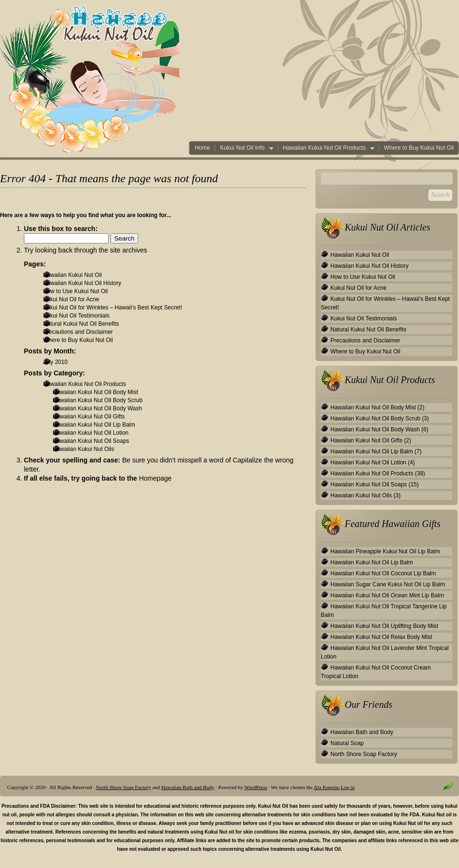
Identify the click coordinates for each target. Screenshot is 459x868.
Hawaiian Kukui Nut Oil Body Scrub (98, 400)
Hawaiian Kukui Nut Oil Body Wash (97, 408)
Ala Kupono (327, 787)
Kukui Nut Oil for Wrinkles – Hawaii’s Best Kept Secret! (113, 308)
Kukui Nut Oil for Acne (71, 299)
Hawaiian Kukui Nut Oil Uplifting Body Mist (384, 626)
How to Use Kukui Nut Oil (75, 291)
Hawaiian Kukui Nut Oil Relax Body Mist (381, 637)
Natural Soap (347, 743)
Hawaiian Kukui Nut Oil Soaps (91, 441)
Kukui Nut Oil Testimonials (76, 316)
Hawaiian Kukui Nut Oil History (82, 283)
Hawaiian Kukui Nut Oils (83, 449)
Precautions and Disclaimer (78, 332)
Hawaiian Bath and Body (362, 732)
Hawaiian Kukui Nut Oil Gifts (89, 417)
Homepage (155, 478)
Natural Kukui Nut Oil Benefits (81, 324)
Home (202, 148)
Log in (348, 787)
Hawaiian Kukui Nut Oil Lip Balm (94, 425)
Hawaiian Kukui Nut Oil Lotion (91, 433)
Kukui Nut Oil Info (244, 148)
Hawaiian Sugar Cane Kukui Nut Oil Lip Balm (388, 584)
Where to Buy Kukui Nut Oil (419, 148)
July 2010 (55, 362)
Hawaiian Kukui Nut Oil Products (326, 148)
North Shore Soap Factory (364, 754)
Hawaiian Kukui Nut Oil (72, 275)
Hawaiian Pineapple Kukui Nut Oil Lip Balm (385, 551)
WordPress (256, 787)
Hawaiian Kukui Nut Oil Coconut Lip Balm (383, 573)
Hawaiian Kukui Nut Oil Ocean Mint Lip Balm (387, 595)
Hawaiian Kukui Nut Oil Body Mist (95, 392)
